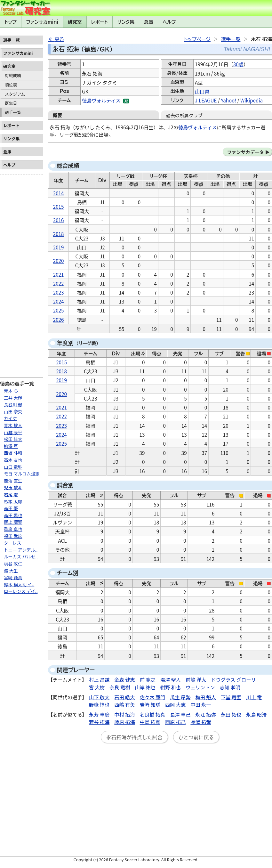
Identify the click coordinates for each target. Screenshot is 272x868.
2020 (59, 261)
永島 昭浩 (256, 714)
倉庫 (149, 22)
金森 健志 (124, 679)
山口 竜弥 (13, 467)
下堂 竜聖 (231, 697)
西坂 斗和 (13, 453)
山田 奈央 (13, 411)
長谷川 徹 (13, 404)
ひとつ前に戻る (196, 737)
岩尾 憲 (11, 494)
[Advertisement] (22, 273)
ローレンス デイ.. (21, 591)
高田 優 (11, 508)
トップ (11, 22)
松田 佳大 (13, 439)
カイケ (10, 418)
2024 (59, 301)
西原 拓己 (175, 722)
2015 (59, 207)
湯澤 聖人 (171, 679)
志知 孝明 (230, 687)
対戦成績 (13, 75)
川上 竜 (254, 697)
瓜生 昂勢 (180, 697)
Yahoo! (228, 100)
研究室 (75, 22)
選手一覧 (13, 112)
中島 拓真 (150, 722)
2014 (59, 193)
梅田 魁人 (206, 697)
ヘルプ (169, 22)
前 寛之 (148, 679)
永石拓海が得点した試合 (134, 737)
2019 (59, 247)
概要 (57, 115)
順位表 (11, 85)
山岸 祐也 (145, 687)
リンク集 (126, 22)
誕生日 (11, 103)
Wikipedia (252, 100)
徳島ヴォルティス (101, 100)
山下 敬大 (99, 697)
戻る (59, 39)
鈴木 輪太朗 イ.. (19, 584)
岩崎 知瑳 (150, 704)
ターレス (12, 543)
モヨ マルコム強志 (22, 474)
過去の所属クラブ (184, 115)
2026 (59, 320)
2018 (59, 234)
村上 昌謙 (99, 679)
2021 (59, 274)
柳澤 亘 (11, 446)
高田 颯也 (13, 515)
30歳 (238, 64)
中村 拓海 (124, 714)
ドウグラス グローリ (234, 679)
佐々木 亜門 (152, 697)
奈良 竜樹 (120, 687)
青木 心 (11, 391)
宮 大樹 (97, 687)
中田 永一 (201, 704)
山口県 (202, 91)
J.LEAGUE (206, 100)
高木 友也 (13, 460)
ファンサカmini (42, 22)
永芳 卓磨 (99, 714)
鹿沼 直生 (13, 481)
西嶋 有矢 (124, 704)
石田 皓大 (124, 697)
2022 (59, 283)
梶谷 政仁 (13, 564)
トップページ (197, 39)
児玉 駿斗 (13, 487)
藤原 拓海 (124, 722)
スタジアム (15, 94)
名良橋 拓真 (152, 714)
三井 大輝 (13, 398)
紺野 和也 (171, 687)
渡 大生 (11, 571)
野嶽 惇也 (99, 704)
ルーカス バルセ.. (21, 556)
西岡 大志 (175, 704)
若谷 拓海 (99, 722)
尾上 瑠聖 (13, 522)
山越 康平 (13, 432)
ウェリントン (200, 687)
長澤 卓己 (180, 714)
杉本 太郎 (13, 501)
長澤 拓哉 (201, 722)
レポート (100, 22)
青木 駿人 (13, 425)
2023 (59, 292)
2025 (59, 310)
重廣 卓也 (13, 529)
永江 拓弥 (206, 714)
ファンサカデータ (245, 152)
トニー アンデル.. (21, 550)
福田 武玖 (13, 536)
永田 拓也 (231, 714)
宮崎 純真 (13, 577)
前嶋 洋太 (196, 679)
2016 (59, 220)
